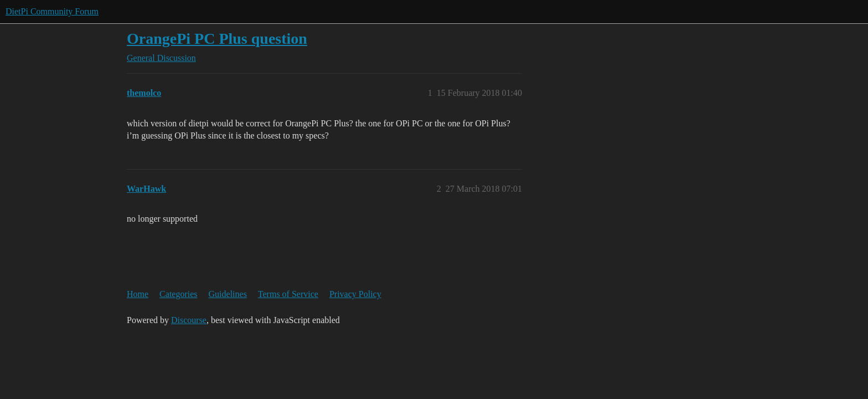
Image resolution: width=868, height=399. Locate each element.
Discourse (189, 320)
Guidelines (228, 294)
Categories (178, 294)
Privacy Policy (355, 294)
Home (138, 294)
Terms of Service (288, 294)
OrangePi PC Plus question (217, 39)
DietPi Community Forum (52, 11)
